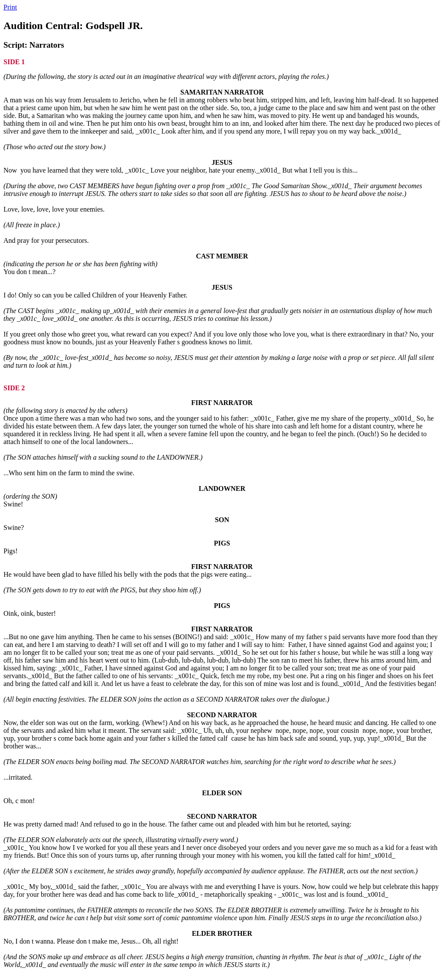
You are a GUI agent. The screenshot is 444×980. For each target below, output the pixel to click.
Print (10, 7)
